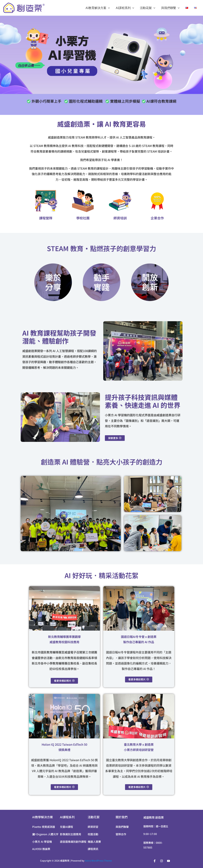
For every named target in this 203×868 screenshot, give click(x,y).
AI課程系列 (125, 8)
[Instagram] (162, 861)
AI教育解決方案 (98, 8)
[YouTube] (168, 861)
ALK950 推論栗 (41, 849)
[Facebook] (155, 861)
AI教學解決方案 (43, 817)
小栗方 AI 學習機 (42, 842)
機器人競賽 (94, 842)
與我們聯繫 (170, 8)
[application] (108, 8)
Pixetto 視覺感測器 (44, 827)
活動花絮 (148, 8)
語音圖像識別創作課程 (73, 842)
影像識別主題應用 (71, 834)
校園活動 (93, 834)
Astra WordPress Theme (98, 861)
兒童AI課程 (66, 827)
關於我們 (122, 817)
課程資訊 (93, 849)
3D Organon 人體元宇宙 (45, 834)
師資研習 (93, 827)
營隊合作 (121, 834)
